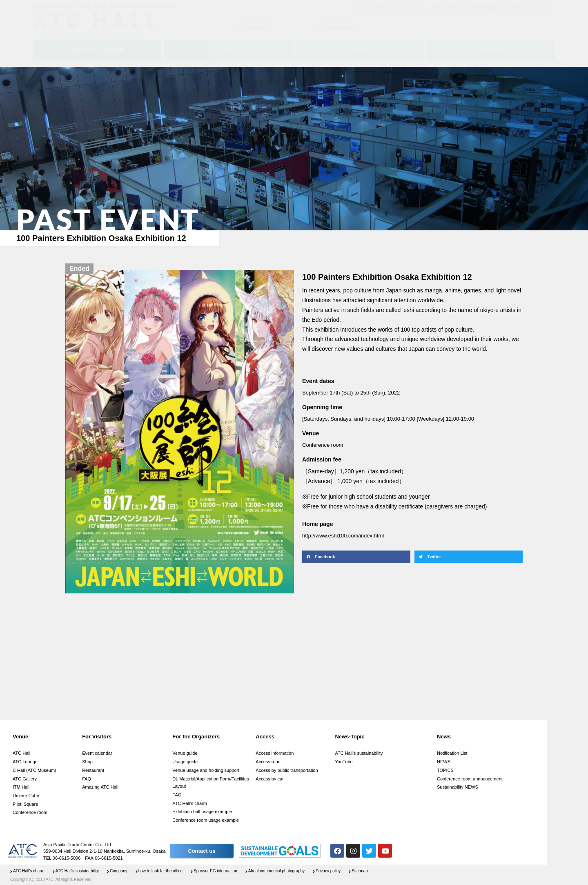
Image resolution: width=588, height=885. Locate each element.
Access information (275, 753)
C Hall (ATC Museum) (35, 770)
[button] (356, 557)
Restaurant (93, 770)
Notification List (452, 753)
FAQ (87, 779)
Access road (268, 762)
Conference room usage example (206, 820)
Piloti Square (25, 804)
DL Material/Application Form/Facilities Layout (210, 783)
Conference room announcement (470, 779)
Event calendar (97, 753)
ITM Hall (21, 787)
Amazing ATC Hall (100, 787)
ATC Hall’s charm (190, 803)
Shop (87, 762)
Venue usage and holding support (206, 770)
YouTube (344, 762)
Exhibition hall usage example (202, 811)
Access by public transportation (287, 770)
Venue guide (185, 753)
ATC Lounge (25, 762)
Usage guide (185, 762)
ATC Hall (21, 753)
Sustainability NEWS (458, 787)
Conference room (30, 812)
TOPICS (445, 770)
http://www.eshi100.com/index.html (343, 536)
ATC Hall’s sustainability (359, 753)
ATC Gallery (25, 779)
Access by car (269, 779)
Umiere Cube (26, 796)
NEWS (444, 762)
